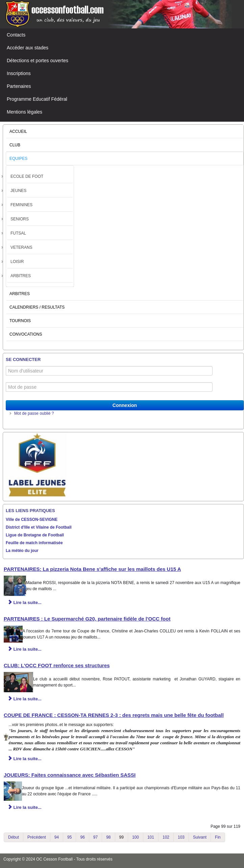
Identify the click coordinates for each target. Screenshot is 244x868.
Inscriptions (19, 73)
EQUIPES (18, 159)
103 (181, 837)
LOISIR (17, 262)
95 (69, 837)
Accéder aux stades (28, 48)
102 (166, 837)
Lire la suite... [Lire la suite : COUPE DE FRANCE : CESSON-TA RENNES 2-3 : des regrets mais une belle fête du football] (25, 759)
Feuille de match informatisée (34, 543)
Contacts (16, 35)
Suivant (200, 837)
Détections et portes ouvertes (38, 61)
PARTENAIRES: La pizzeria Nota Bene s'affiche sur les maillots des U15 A (92, 569)
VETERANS (21, 247)
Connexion (125, 405)
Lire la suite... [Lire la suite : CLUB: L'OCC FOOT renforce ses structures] (25, 699)
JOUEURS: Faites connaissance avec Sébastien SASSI (70, 775)
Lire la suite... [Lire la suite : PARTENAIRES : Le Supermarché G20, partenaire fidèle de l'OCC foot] (25, 649)
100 (136, 837)
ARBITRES (21, 276)
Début (14, 837)
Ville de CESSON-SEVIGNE (32, 520)
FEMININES (21, 205)
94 (57, 837)
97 (95, 837)
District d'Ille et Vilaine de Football (39, 527)
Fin (218, 837)
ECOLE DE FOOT (27, 176)
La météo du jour (22, 551)
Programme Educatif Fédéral (37, 99)
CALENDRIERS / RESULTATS (37, 307)
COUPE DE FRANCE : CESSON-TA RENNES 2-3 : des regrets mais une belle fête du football (114, 715)
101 (151, 837)
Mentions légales (25, 112)
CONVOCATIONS (26, 334)
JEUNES (18, 191)
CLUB (15, 145)
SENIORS (20, 219)
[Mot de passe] (109, 387)
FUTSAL (18, 233)
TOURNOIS (20, 321)
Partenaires (19, 86)
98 (108, 837)
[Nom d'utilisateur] (109, 371)
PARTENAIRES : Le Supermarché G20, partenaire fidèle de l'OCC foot (87, 619)
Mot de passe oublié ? (34, 413)
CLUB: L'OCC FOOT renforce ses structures (57, 665)
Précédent (37, 837)
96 (82, 837)
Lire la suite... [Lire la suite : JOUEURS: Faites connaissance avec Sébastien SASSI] (25, 807)
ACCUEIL (18, 131)
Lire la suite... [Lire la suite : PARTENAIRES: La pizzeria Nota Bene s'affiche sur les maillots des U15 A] (25, 602)
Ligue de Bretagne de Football (35, 535)
